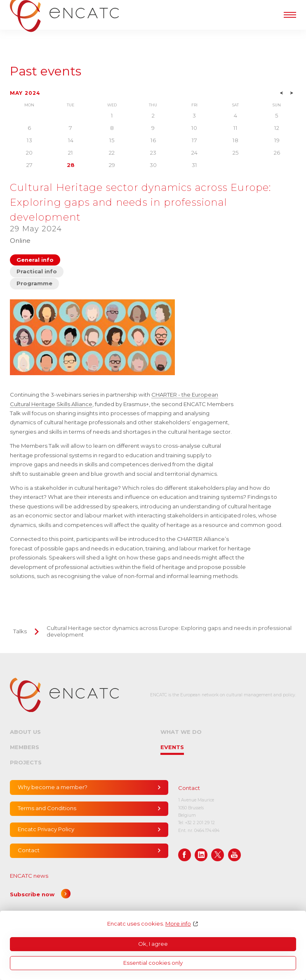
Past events (46, 71)
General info (35, 260)
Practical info (37, 271)
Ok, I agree (153, 944)
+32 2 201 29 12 (200, 823)
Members (25, 747)
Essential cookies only (153, 963)
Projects (26, 762)
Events (172, 747)
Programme (34, 283)
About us (25, 732)
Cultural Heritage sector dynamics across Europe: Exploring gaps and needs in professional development (169, 631)
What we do (181, 732)
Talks (20, 631)
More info (178, 924)
